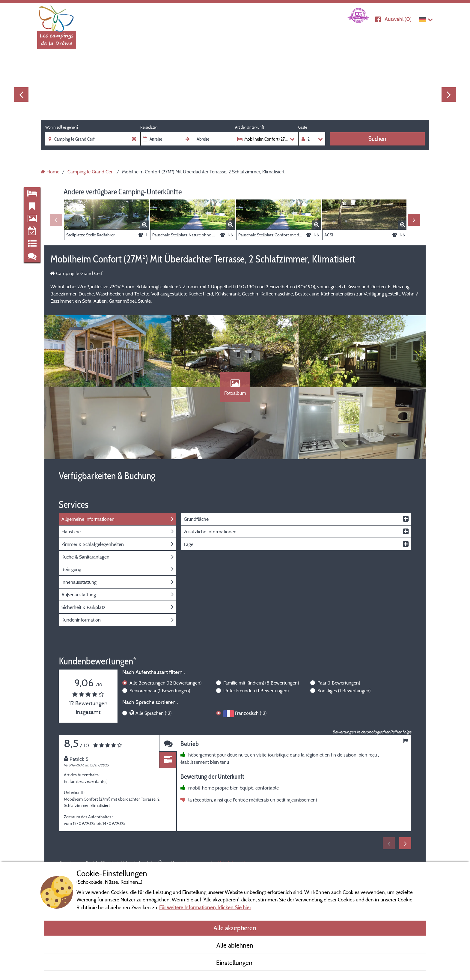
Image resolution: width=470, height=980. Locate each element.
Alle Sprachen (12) (153, 713)
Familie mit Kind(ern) (261, 683)
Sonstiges (344, 691)
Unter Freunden (256, 691)
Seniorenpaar (160, 691)
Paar (339, 683)
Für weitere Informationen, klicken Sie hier (205, 907)
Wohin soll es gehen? (62, 127)
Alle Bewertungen (165, 683)
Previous (21, 94)
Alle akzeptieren (235, 928)
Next (449, 94)
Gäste (303, 127)
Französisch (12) (251, 713)
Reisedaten (149, 127)
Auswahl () (398, 19)
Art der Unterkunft (250, 127)
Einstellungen (235, 963)
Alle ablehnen (235, 945)
